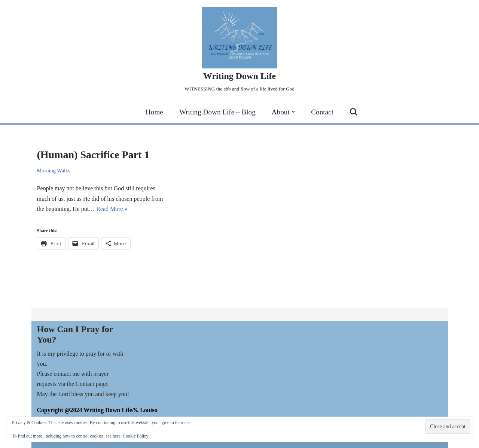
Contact (322, 112)
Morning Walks (54, 171)
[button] (293, 112)
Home (154, 112)
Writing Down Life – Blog (217, 112)
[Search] (354, 112)
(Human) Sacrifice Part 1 (93, 155)
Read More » (112, 209)
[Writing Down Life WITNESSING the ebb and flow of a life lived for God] (239, 50)
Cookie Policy (135, 436)
